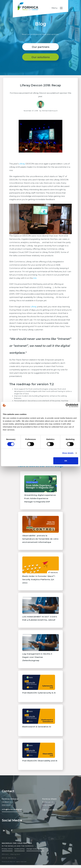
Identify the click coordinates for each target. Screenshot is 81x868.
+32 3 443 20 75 (50, 814)
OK (66, 461)
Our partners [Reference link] (41, 51)
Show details (68, 453)
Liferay (22, 168)
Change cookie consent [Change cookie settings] (35, 853)
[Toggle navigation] (70, 9)
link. (35, 282)
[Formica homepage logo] (40, 11)
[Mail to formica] (12, 813)
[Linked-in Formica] (4, 835)
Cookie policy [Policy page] (20, 853)
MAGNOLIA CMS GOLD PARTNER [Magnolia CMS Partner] (17, 847)
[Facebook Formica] (12, 835)
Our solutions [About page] (41, 61)
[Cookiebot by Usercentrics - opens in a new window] (68, 405)
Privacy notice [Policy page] (7, 853)
